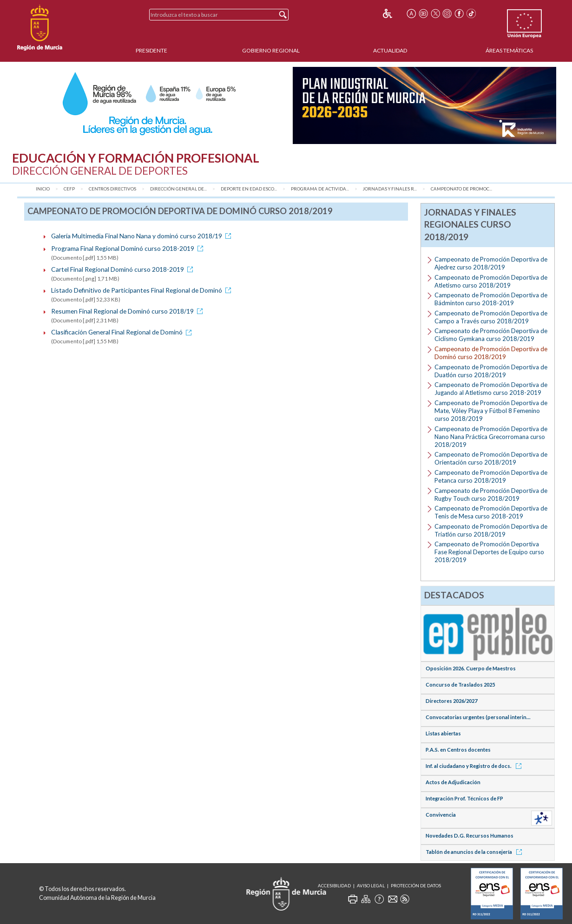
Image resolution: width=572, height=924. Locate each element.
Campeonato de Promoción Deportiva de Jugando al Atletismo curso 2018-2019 (491, 389)
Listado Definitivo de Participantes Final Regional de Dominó (143, 290)
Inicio (43, 189)
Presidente (151, 50)
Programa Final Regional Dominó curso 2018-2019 (129, 248)
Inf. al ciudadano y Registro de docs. (475, 766)
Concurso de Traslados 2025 (460, 685)
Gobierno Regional (271, 50)
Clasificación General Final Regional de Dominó (123, 332)
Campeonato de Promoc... (461, 189)
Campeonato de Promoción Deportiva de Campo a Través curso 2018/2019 (491, 317)
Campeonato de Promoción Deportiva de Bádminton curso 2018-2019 (491, 299)
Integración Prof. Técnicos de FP (464, 798)
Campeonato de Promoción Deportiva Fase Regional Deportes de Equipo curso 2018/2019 (489, 552)
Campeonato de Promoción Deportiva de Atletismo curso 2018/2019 (491, 281)
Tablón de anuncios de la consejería (475, 852)
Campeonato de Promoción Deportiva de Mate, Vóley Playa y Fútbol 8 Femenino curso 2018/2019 (491, 411)
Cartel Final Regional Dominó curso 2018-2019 (124, 269)
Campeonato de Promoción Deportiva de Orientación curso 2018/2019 (491, 458)
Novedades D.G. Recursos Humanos (470, 836)
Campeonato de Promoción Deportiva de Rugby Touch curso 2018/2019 (491, 495)
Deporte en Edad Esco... (249, 189)
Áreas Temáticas (509, 50)
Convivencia (441, 815)
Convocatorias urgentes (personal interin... (478, 717)
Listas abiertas (443, 733)
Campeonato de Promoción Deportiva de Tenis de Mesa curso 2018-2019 (491, 512)
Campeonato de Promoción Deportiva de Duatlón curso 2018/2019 (491, 371)
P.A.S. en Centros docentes (458, 750)
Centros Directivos (112, 189)
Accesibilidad (334, 886)
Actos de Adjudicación (453, 782)
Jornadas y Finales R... (390, 189)
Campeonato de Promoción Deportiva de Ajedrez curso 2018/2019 (491, 263)
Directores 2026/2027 (451, 701)
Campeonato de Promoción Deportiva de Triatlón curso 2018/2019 (491, 530)
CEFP (69, 189)
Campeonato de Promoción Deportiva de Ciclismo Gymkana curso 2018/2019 (491, 335)
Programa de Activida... (320, 189)
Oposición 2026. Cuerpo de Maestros (471, 668)
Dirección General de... (178, 189)
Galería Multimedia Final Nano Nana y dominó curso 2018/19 (143, 236)
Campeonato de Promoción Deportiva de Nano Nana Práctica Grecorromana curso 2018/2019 (491, 437)
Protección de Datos (416, 886)
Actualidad (390, 50)
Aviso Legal (371, 886)
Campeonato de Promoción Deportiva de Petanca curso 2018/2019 (491, 476)
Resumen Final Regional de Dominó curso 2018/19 (128, 311)
